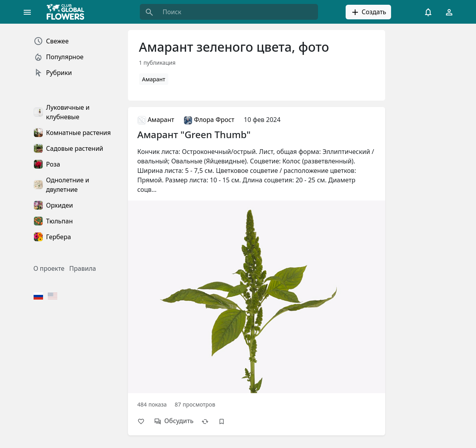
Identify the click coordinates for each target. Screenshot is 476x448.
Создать (368, 12)
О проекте (49, 268)
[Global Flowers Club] (68, 12)
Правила (83, 268)
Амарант (154, 79)
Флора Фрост (209, 120)
